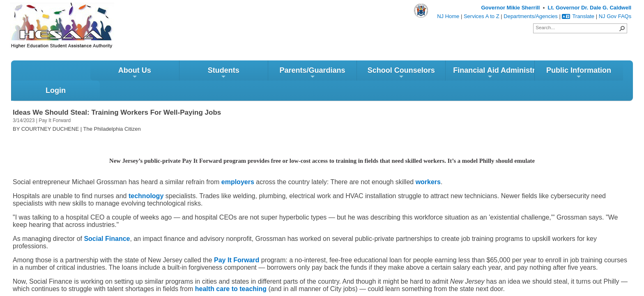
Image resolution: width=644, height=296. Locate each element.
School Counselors (322, 75)
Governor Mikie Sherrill (510, 8)
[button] (622, 28)
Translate (578, 16)
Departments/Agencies (531, 16)
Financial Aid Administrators (415, 75)
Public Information (500, 75)
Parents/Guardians (233, 75)
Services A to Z (482, 16)
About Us (55, 75)
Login (588, 72)
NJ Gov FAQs (615, 16)
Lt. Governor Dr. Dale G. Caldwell (589, 8)
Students (144, 75)
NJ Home (448, 16)
